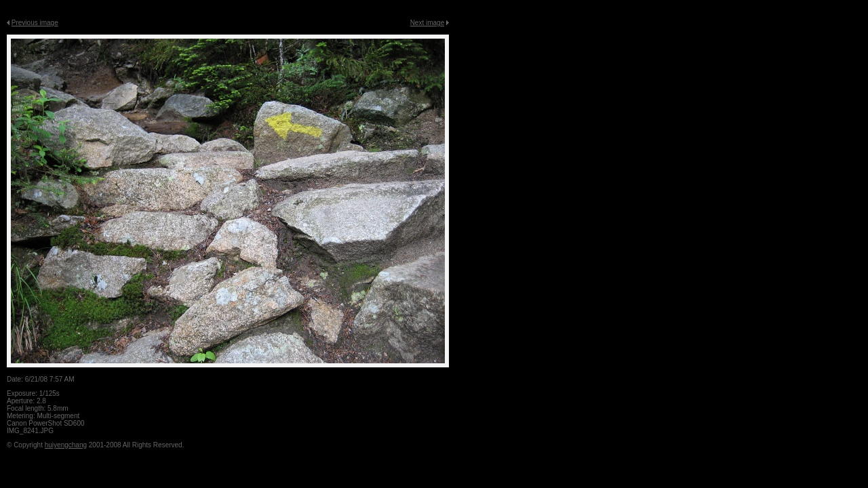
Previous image (35, 23)
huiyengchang (66, 445)
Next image (428, 23)
